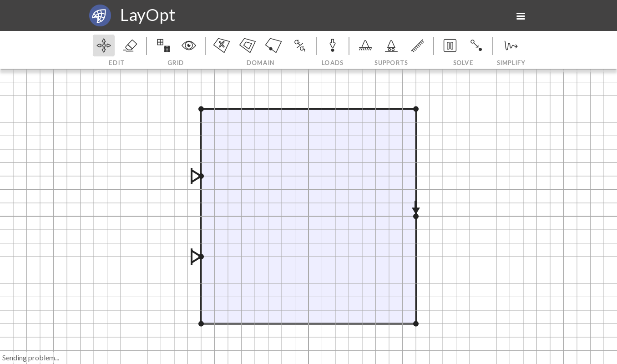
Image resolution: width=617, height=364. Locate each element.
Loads (333, 51)
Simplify (510, 51)
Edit (117, 51)
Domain (261, 51)
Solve (463, 51)
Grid (176, 51)
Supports (392, 51)
